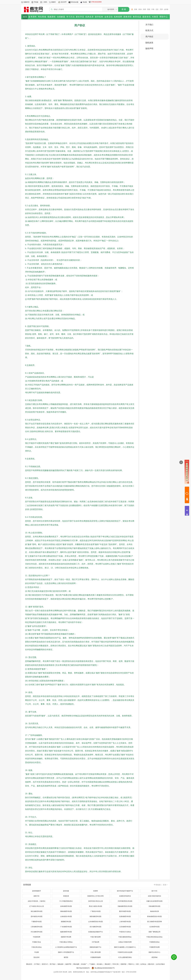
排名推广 (84, 964)
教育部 (66, 957)
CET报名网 (95, 942)
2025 (145, 9)
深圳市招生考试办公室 (95, 901)
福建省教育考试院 (66, 932)
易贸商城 (154, 957)
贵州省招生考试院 (37, 916)
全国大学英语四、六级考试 (37, 901)
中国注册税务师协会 (125, 937)
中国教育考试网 (154, 947)
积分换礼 (100, 964)
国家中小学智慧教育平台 (66, 952)
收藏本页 (27, 2)
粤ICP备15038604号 (83, 968)
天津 (161, 9)
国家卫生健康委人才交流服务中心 (125, 947)
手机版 (36, 2)
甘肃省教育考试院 (125, 916)
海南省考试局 (154, 911)
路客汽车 (37, 896)
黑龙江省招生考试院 (95, 906)
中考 (153, 9)
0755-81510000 (96, 2)
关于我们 (149, 25)
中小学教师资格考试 (66, 901)
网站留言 (108, 964)
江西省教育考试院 (37, 927)
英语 (149, 9)
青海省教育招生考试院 (154, 916)
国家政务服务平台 (95, 947)
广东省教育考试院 (66, 927)
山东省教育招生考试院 (95, 922)
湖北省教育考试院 (37, 911)
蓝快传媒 (66, 891)
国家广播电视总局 (154, 932)
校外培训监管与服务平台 (125, 891)
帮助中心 (131, 964)
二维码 (45, 2)
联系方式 (149, 30)
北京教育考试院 (154, 927)
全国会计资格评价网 (125, 942)
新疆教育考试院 (66, 922)
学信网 (37, 952)
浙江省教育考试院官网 (154, 922)
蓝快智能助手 (37, 891)
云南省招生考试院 (66, 916)
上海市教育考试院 (125, 922)
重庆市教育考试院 (125, 911)
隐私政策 (149, 43)
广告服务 (92, 964)
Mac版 (85, 2)
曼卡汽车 (154, 891)
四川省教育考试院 (95, 927)
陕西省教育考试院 (95, 916)
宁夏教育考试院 (37, 922)
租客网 (95, 891)
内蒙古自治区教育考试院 (154, 901)
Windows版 (75, 2)
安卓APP (64, 2)
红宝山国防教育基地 (125, 957)
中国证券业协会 (37, 947)
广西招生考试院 (95, 911)
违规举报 (123, 964)
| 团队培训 (150, 964)
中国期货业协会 (154, 942)
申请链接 (157, 885)
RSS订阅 (116, 964)
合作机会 (143, 964)
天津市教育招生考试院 (125, 901)
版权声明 (149, 48)
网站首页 (29, 964)
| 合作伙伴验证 (160, 964)
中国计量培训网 (95, 937)
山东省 (166, 9)
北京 (157, 9)
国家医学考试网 (66, 937)
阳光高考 (37, 957)
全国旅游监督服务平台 (95, 932)
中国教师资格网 (95, 957)
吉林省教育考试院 (66, 906)
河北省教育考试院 (37, 932)
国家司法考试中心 (154, 952)
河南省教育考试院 (154, 906)
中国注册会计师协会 (66, 942)
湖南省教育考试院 (66, 911)
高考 (136, 9)
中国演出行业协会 (125, 932)
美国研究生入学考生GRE (95, 896)
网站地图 (76, 964)
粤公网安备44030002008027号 (105, 968)
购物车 (54, 2)
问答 (137, 964)
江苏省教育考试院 (125, 927)
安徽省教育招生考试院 (125, 906)
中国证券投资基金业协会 (154, 937)
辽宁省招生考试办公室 (37, 906)
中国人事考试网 (95, 952)
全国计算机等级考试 (154, 896)
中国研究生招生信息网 (125, 952)
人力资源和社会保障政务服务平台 (66, 947)
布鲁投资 (66, 896)
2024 (140, 9)
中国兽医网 (37, 937)
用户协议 (149, 37)
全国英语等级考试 (125, 896)
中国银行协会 (37, 942)
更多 (165, 885)
